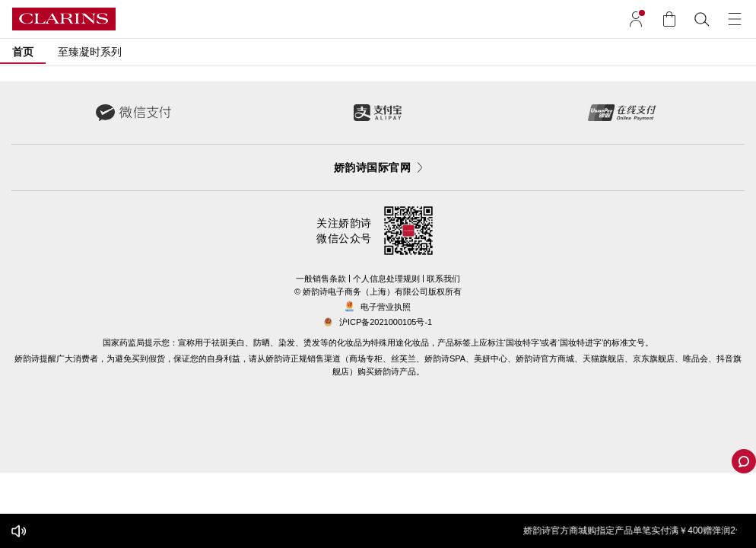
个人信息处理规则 (386, 279)
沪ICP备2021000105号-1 (386, 322)
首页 (23, 52)
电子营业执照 (378, 307)
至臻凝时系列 (90, 52)
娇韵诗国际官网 (378, 167)
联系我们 (443, 279)
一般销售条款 (321, 279)
